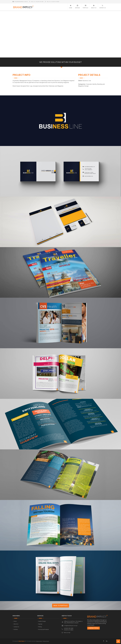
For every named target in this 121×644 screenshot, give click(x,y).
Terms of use (46, 641)
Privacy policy (39, 641)
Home (71, 8)
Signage (40, 624)
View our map (67, 633)
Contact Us (103, 8)
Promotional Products (43, 629)
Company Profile (93, 628)
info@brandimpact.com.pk (20, 2)
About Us (94, 8)
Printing (40, 627)
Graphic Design (42, 621)
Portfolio (85, 8)
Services (77, 8)
